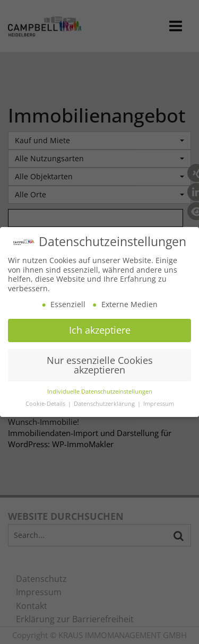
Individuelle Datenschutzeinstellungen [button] (100, 389)
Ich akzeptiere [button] (100, 328)
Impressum (159, 402)
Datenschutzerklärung (105, 402)
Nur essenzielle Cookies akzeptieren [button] (100, 362)
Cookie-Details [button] (46, 402)
